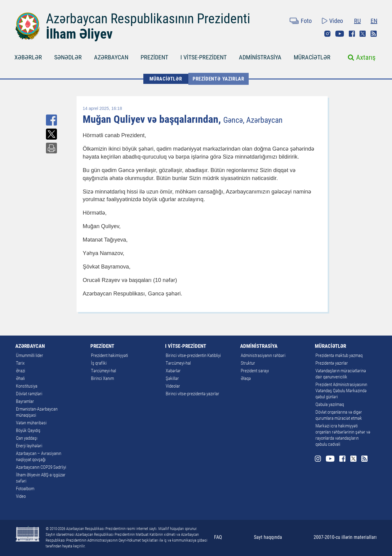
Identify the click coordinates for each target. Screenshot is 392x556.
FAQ (218, 537)
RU (357, 21)
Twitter (363, 34)
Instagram (327, 34)
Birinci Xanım (102, 378)
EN (374, 21)
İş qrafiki (99, 363)
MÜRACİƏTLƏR (312, 57)
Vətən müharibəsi (31, 423)
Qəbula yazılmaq (330, 404)
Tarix (20, 363)
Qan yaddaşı (27, 438)
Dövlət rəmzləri (29, 394)
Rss (374, 34)
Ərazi (21, 371)
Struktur (248, 363)
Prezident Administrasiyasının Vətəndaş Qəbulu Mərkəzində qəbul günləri (341, 391)
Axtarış (366, 57)
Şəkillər (172, 378)
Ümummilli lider (30, 355)
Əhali (20, 378)
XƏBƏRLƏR (28, 57)
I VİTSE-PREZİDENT (204, 57)
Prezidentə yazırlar (219, 79)
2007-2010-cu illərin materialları (345, 537)
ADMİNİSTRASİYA (260, 57)
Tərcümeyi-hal (104, 371)
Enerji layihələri (29, 446)
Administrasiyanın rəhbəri (263, 355)
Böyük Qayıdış (28, 430)
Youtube (340, 34)
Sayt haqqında (268, 537)
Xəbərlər (173, 371)
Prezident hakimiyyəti (109, 355)
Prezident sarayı (255, 371)
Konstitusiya (27, 386)
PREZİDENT (154, 57)
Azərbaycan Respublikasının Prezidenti (148, 19)
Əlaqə (246, 378)
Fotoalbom (25, 489)
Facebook (352, 34)
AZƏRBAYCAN (111, 57)
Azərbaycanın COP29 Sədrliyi (41, 467)
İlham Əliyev (79, 34)
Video (336, 21)
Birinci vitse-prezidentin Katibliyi (193, 355)
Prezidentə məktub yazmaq (339, 355)
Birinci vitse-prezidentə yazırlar (192, 394)
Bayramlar (25, 401)
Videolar (173, 386)
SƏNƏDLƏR (68, 57)
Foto (306, 21)
